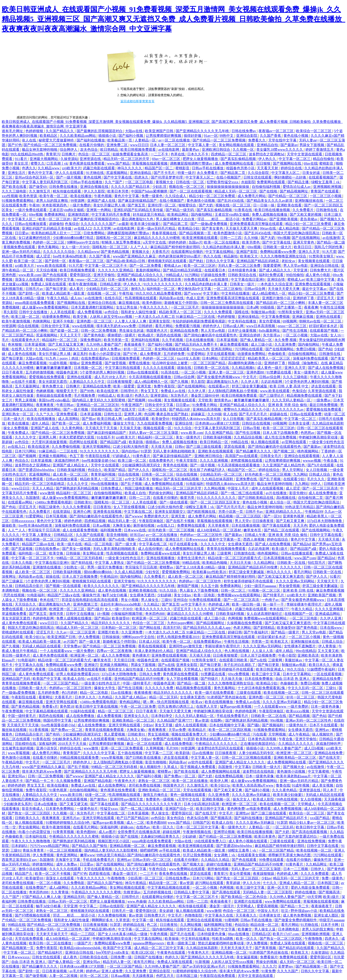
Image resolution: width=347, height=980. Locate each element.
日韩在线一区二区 (190, 182)
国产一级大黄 (126, 544)
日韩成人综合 (320, 474)
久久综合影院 (259, 173)
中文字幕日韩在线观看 (123, 368)
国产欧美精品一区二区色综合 (244, 897)
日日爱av (22, 233)
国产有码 (53, 734)
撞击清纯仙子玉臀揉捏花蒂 (160, 279)
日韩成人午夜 (256, 535)
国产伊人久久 (139, 470)
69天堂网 (314, 897)
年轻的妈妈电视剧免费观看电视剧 (199, 321)
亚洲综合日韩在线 (325, 266)
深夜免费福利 (91, 340)
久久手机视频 (173, 340)
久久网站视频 (215, 488)
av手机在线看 (170, 850)
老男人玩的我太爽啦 (52, 201)
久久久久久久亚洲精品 (116, 270)
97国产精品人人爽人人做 (42, 897)
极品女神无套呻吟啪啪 (40, 150)
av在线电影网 (169, 150)
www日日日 (139, 145)
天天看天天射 (268, 168)
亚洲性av (323, 730)
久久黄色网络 (73, 428)
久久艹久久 (45, 414)
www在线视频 (84, 326)
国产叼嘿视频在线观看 (33, 915)
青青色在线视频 (176, 465)
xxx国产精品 (320, 818)
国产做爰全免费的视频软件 (296, 920)
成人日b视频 (314, 748)
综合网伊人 (69, 150)
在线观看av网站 (20, 502)
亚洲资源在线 (91, 159)
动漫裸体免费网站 (57, 317)
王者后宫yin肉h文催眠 (67, 210)
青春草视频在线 (165, 233)
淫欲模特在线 (102, 409)
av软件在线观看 (201, 762)
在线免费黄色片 (162, 460)
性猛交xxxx (110, 809)
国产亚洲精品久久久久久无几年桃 (203, 131)
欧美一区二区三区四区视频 (230, 730)
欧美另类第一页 (117, 340)
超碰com (127, 827)
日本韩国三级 (328, 883)
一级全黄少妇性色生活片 (125, 558)
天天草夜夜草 (219, 525)
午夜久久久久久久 (154, 307)
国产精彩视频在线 (202, 512)
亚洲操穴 (91, 665)
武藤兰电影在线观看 (99, 168)
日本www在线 (135, 530)
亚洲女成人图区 (327, 915)
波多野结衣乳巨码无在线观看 (221, 748)
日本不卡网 (330, 925)
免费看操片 (269, 957)
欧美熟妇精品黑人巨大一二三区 (57, 233)
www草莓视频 (19, 753)
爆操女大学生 (124, 423)
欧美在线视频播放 (42, 419)
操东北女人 (242, 799)
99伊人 (316, 484)
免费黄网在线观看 (271, 182)
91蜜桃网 (231, 920)
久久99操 (251, 238)
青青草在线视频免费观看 (227, 549)
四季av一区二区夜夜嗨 (115, 651)
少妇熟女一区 (74, 567)
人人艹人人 (139, 247)
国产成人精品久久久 (275, 270)
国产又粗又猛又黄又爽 (66, 344)
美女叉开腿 (164, 725)
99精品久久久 (128, 739)
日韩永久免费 (150, 674)
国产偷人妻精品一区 (256, 340)
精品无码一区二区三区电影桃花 (40, 484)
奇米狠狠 (15, 344)
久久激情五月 (40, 191)
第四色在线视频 (169, 335)
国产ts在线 (117, 539)
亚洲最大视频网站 (44, 159)
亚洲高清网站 (222, 349)
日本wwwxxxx (196, 539)
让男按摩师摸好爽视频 (164, 136)
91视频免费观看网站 (18, 201)
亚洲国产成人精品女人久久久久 (240, 762)
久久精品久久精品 (216, 860)
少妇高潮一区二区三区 (146, 878)
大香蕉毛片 (161, 252)
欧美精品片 (198, 730)
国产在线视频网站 (306, 238)
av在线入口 (83, 228)
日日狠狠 (264, 163)
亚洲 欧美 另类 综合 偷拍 (288, 405)
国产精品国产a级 (114, 442)
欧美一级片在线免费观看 (215, 693)
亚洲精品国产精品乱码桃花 (258, 261)
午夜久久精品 (58, 298)
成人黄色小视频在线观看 (248, 841)
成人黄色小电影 (318, 275)
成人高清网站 (69, 419)
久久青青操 (60, 892)
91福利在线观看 (83, 711)
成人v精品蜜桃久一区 (269, 293)
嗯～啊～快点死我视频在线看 (166, 702)
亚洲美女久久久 (137, 716)
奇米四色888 (155, 614)
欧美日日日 (303, 247)
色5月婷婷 (70, 693)
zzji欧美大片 (72, 168)
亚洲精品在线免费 (185, 331)
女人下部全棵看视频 (130, 507)
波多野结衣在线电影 (259, 771)
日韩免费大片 (321, 270)
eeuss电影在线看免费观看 (35, 303)
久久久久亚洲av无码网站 (296, 581)
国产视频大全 (294, 767)
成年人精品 (41, 423)
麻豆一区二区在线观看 (89, 539)
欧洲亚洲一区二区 (85, 655)
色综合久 (22, 460)
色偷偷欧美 (277, 354)
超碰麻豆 (198, 414)
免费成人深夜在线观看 (49, 284)
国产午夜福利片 (256, 632)
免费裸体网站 (55, 214)
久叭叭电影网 (272, 382)
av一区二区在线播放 (174, 140)
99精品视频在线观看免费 (80, 758)
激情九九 (138, 289)
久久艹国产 (114, 182)
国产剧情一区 (56, 261)
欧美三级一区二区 (29, 261)
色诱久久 (29, 168)
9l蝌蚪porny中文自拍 (83, 242)
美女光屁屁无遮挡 (53, 382)
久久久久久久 (291, 567)
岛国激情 (33, 498)
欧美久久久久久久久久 (102, 586)
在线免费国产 (37, 888)
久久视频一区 (244, 150)
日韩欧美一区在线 (292, 563)
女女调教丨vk (225, 855)
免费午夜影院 (165, 386)
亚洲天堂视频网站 (97, 447)
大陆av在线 (134, 131)
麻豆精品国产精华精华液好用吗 (175, 247)
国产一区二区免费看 (146, 266)
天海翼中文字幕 (68, 860)
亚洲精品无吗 (74, 897)
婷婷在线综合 (270, 470)
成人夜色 (70, 957)
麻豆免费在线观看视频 (88, 669)
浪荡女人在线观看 (29, 279)
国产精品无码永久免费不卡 (197, 344)
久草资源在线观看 (322, 391)
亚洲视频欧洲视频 (328, 187)
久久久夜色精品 (285, 790)
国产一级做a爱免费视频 (209, 224)
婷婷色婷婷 (178, 242)
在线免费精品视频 (229, 776)
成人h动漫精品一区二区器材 (219, 530)
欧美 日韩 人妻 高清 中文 (289, 386)
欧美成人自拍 (136, 493)
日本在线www (331, 628)
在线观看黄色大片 (26, 340)
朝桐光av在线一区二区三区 (321, 321)
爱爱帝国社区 (81, 275)
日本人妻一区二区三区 (168, 145)
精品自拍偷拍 (324, 159)
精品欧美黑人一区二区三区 (181, 312)
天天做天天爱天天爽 (242, 228)
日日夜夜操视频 (96, 925)
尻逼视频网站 (117, 173)
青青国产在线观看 (325, 191)
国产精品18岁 (180, 409)
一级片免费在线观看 (31, 210)
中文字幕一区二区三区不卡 (106, 266)
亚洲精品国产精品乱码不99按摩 (253, 567)
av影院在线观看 (137, 419)
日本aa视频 (102, 525)
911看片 (21, 159)
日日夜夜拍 (102, 507)
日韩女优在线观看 (258, 177)
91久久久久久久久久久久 (163, 284)
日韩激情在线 (327, 210)
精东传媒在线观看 (67, 191)
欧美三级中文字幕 (321, 279)
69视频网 (290, 321)
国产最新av (289, 145)
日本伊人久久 (86, 697)
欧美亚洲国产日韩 (160, 131)
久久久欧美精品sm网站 (78, 136)
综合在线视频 (29, 326)
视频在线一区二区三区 (187, 187)
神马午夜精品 (136, 883)
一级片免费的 (81, 205)
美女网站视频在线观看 (237, 145)
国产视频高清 (222, 818)
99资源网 (78, 201)
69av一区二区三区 (167, 159)
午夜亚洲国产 (132, 405)
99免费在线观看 (197, 279)
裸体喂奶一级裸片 (122, 335)
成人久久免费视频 (116, 655)
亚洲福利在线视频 (146, 340)
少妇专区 (153, 572)
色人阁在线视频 (237, 651)
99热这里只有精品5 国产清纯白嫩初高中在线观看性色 (139, 855)
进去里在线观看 (324, 386)
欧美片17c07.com (286, 934)
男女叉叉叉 (150, 391)
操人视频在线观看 (265, 442)
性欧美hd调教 (223, 939)
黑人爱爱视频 (115, 734)
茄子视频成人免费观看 (198, 767)
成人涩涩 (44, 256)
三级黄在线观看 (249, 693)
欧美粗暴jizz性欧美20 (210, 572)
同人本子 (330, 790)
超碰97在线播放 (219, 864)
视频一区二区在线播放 (145, 539)
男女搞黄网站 (29, 827)
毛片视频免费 (85, 396)
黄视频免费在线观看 (20, 247)
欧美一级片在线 (70, 544)
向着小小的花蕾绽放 (105, 354)
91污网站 (192, 275)
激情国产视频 (188, 586)
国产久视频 (180, 382)
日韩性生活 (113, 414)
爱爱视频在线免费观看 (47, 377)
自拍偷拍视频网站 (303, 354)
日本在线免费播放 (259, 679)
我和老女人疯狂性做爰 (139, 312)
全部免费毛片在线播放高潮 (139, 832)
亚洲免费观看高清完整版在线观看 (257, 224)
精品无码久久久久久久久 (111, 623)
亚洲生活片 (17, 173)
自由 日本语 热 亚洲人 (293, 679)
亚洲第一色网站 (99, 210)
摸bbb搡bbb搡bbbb (98, 572)
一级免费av (322, 400)
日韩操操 (73, 553)
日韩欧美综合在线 (243, 275)
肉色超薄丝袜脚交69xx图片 (180, 256)
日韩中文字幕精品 (191, 929)
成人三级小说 (262, 344)
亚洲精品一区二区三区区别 (98, 405)
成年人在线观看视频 (268, 488)
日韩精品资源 (111, 284)
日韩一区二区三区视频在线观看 (247, 758)
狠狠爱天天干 (67, 391)
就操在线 (185, 368)
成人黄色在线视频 (22, 354)
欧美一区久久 (164, 827)
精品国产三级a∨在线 (39, 544)
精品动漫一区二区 (163, 883)
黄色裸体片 (141, 655)
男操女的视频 (267, 962)
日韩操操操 (111, 637)
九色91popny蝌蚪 (181, 623)
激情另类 (57, 614)
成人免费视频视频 (288, 809)
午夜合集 (331, 460)
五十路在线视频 (130, 753)
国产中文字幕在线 (118, 177)
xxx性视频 (10, 196)
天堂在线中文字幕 (283, 140)
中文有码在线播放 (236, 293)
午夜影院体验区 (152, 521)
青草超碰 (233, 883)
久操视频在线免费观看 (245, 623)
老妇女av (289, 261)
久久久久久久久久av (288, 409)
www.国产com (305, 558)
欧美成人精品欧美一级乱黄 (64, 293)
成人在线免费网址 (112, 785)
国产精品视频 (300, 716)
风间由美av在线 (172, 298)
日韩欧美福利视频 (218, 437)
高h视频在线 (286, 498)
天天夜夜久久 (247, 915)
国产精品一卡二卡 (40, 781)
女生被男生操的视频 (18, 748)
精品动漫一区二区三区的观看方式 (235, 558)
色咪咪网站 (42, 321)
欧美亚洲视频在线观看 (200, 238)
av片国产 (70, 642)
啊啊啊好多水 (103, 920)
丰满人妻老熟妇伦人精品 (154, 651)
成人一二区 (136, 823)
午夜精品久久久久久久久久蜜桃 (74, 836)
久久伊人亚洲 (331, 618)
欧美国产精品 (115, 470)
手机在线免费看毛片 (233, 716)
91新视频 (202, 962)
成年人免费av (111, 349)
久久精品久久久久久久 (296, 744)
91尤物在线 (95, 173)
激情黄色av (223, 400)
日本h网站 (210, 358)
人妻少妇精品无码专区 (257, 753)
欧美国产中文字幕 (47, 679)
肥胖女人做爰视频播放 (201, 159)
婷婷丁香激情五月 (320, 150)
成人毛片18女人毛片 (111, 377)
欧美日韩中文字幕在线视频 (97, 706)
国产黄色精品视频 (115, 252)
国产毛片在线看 (183, 934)
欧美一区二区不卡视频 (53, 874)
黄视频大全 (165, 182)
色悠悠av (308, 433)
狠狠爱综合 (188, 205)
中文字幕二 (89, 906)
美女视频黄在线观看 (314, 261)
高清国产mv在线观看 (242, 456)
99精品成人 (174, 275)
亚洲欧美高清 (308, 655)
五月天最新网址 (28, 386)
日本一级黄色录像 (122, 279)
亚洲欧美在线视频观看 (216, 451)
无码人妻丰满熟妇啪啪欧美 (174, 451)
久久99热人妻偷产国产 (104, 344)
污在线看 (260, 734)
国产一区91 (272, 516)
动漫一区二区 (335, 414)
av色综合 (112, 312)
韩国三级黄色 (50, 507)
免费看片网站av (255, 219)
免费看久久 (257, 140)
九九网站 (300, 474)
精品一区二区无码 (164, 697)
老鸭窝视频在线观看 (247, 460)
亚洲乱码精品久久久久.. (284, 512)
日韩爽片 (69, 154)
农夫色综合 (89, 150)
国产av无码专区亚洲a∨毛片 (204, 966)
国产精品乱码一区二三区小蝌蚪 (281, 303)
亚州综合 (180, 600)
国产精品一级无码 (180, 210)
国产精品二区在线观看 (282, 530)
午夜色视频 (103, 196)
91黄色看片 (142, 456)
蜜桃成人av (173, 266)
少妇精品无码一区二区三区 (108, 289)
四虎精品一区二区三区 (229, 154)
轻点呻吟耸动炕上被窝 (170, 363)
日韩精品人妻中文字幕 (192, 892)
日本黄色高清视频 (262, 739)
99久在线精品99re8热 (27, 154)
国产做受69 (38, 187)
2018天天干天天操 (73, 744)
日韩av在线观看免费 (306, 414)
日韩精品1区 (64, 535)
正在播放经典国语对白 (258, 744)
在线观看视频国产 (323, 177)
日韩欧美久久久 (28, 818)
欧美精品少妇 (189, 228)
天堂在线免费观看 (29, 939)
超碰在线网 (172, 832)
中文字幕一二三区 (159, 753)
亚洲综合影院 (247, 136)
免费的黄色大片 (157, 516)
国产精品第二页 (233, 173)
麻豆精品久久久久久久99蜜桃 (157, 238)
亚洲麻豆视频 (303, 317)
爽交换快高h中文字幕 (195, 289)
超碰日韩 (235, 632)
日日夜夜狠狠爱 (120, 382)
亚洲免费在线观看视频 (313, 284)
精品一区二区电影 (99, 544)
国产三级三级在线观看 (204, 447)
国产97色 (15, 145)
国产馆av (89, 419)
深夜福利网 (47, 744)
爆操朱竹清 (92, 595)
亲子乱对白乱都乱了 (240, 665)
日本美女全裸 (299, 423)
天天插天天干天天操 (102, 428)
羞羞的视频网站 (148, 270)
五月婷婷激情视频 (40, 372)
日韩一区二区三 (234, 590)
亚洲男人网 (133, 414)
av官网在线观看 (294, 442)
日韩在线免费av (244, 131)
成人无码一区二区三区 (298, 962)
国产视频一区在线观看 (64, 586)
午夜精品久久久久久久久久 (217, 744)
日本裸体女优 (270, 915)
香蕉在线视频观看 (153, 646)
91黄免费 (268, 971)
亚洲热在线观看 (329, 317)
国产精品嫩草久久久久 (254, 451)
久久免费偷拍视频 (66, 447)
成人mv (77, 298)
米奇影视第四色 (55, 205)
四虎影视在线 (100, 874)
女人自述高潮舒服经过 (265, 614)
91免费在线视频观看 (205, 600)
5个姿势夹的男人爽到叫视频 (103, 372)
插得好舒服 (193, 136)
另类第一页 (260, 642)
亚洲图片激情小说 (277, 298)
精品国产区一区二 (159, 168)
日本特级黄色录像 (243, 270)
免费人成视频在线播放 (270, 214)
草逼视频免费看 (15, 614)
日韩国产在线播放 (149, 957)
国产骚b (254, 725)
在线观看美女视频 (252, 855)
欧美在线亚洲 (108, 391)
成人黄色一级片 (270, 368)
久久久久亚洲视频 (214, 460)
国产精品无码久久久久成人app (207, 628)
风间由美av (178, 762)
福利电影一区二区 (161, 289)
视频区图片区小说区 (114, 841)
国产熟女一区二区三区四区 (29, 813)
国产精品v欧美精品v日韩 (126, 261)
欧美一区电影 (205, 595)
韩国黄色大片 (157, 331)
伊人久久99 (252, 883)
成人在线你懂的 (151, 549)
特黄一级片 (186, 173)
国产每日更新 (57, 289)
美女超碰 (167, 911)
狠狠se (74, 363)
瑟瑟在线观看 (235, 447)
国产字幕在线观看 (277, 525)
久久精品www (49, 168)
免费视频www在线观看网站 (239, 595)
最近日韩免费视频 (324, 405)
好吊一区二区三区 (138, 349)
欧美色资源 (29, 196)
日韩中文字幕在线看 (326, 535)
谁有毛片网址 (13, 131)
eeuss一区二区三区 (92, 279)
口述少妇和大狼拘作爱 (131, 447)
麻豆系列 (80, 354)
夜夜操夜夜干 (135, 344)
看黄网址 (46, 697)
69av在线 (311, 163)
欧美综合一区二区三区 (314, 131)
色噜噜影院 (194, 915)
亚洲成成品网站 (328, 614)
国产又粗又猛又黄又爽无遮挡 (281, 577)
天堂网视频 (278, 734)
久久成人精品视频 (129, 572)
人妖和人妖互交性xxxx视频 (111, 317)
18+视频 (103, 614)
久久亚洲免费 (285, 344)
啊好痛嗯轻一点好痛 (291, 177)
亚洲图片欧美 (109, 632)
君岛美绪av (309, 219)
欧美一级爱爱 (124, 386)
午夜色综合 (158, 869)
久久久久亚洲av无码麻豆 (282, 702)
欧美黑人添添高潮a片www (253, 785)
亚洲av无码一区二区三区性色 (309, 720)
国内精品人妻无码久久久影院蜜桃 (99, 400)
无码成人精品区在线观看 (42, 646)
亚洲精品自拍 (268, 145)
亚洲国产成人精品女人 (71, 465)
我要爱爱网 (272, 266)
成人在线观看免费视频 (81, 530)
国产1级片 (95, 609)
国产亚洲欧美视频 (284, 219)
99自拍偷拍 (295, 275)
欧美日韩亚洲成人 (271, 669)
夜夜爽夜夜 (45, 405)
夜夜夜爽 (311, 307)
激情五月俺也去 (156, 795)
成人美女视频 (323, 785)
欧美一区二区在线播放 (222, 242)
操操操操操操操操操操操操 (228, 187)
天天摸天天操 (162, 447)
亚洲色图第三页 (86, 604)
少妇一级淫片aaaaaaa (260, 586)
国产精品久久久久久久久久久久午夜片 (152, 804)
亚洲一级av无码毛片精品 (157, 228)
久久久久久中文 (213, 544)
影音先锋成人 (33, 809)
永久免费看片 (208, 173)
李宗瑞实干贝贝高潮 (44, 530)
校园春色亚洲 (67, 372)
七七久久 (270, 883)
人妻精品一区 (146, 140)
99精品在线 (240, 442)
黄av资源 (202, 720)
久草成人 (171, 767)
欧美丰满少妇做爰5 (146, 224)
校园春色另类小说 (241, 168)
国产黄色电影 (95, 335)
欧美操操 (172, 939)
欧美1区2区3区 (143, 952)
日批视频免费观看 (126, 358)
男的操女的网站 (161, 493)
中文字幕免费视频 (276, 317)
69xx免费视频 (239, 674)
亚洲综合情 (276, 279)
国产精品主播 (299, 182)
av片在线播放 (277, 493)
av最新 (124, 224)
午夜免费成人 (19, 433)
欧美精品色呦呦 (215, 563)
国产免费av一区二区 (67, 730)
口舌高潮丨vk (57, 163)
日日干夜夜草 (13, 372)
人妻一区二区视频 (64, 976)
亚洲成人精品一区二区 (297, 883)
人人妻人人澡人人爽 (131, 321)
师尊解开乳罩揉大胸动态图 (290, 855)
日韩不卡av (255, 512)
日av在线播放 (122, 693)
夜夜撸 (41, 669)
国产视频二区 (285, 451)
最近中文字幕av (315, 289)
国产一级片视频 (69, 177)
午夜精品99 (314, 512)
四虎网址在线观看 (84, 442)
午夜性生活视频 (332, 307)
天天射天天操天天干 (52, 934)
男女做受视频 (290, 586)
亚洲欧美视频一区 (216, 799)
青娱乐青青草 (34, 850)
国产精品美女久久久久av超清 (270, 201)
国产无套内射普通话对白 (298, 836)
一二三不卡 (160, 154)
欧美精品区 (49, 136)
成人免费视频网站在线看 (235, 163)
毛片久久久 (316, 479)
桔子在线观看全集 (184, 544)
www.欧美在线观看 (52, 266)
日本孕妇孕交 (162, 716)
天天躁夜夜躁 (335, 799)
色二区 (152, 925)
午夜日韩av (65, 405)
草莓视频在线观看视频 (150, 163)
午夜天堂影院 (187, 460)
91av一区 (211, 136)
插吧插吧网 (24, 669)
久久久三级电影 (15, 191)
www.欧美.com (30, 275)
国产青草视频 (266, 948)
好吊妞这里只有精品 (149, 214)
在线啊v (217, 720)
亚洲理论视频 (225, 832)
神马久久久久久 (130, 168)
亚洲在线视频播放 (161, 558)
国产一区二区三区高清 (320, 488)
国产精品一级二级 (331, 242)
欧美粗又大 (249, 256)
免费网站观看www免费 (279, 252)
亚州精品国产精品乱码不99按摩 (139, 679)
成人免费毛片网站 (252, 196)
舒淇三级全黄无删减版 (250, 386)
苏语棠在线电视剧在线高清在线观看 (90, 600)
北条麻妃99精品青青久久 (160, 836)
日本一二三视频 (296, 869)
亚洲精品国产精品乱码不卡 (287, 818)
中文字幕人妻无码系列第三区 (45, 182)
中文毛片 (250, 377)
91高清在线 (170, 372)
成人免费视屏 (151, 354)
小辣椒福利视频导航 (127, 614)
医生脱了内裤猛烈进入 (208, 470)
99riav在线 (268, 228)
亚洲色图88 (256, 372)
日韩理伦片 (130, 391)
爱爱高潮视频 (268, 906)
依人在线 (29, 140)
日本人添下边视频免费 (281, 433)
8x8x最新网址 (270, 331)
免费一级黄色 (152, 196)
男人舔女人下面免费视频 (199, 590)
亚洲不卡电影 (64, 321)
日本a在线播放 (46, 804)
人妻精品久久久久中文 (87, 382)
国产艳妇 (197, 261)
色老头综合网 (198, 818)
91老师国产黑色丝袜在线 (227, 697)
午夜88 (35, 205)
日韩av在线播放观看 (31, 224)
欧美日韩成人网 (110, 419)
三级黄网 (224, 553)
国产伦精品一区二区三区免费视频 (220, 140)
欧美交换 (81, 317)
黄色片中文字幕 (41, 173)
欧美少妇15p (36, 637)
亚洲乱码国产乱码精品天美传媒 (139, 210)
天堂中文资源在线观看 (305, 154)
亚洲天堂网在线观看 (62, 702)
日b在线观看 (58, 669)
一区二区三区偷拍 (228, 289)
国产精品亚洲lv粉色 (100, 929)
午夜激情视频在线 (197, 832)
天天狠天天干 (328, 581)
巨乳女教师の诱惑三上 (176, 706)
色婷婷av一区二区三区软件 (201, 535)
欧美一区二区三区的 (55, 219)
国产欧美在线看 (15, 187)
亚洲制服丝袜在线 (309, 201)
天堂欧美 (205, 400)
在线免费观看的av (95, 358)
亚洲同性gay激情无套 (186, 646)
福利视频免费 (111, 530)
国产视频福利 (273, 725)
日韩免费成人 (112, 488)
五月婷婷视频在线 (158, 892)
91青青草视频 (64, 832)
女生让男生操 (127, 307)
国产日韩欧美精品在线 (256, 498)
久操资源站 (69, 159)
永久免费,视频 (286, 340)
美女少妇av (183, 595)
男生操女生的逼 (132, 331)
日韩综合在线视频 (256, 423)
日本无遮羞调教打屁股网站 (93, 307)
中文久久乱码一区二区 (306, 688)
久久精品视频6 (243, 368)
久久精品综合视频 (248, 437)
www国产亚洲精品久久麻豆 (135, 256)
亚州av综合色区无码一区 (35, 177)
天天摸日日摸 (125, 660)
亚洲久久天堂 (309, 252)
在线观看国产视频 (324, 331)
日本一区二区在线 (153, 409)
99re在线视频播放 (105, 484)
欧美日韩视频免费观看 (139, 150)
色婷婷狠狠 (35, 131)
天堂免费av (72, 646)
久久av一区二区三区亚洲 (76, 632)
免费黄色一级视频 (160, 799)
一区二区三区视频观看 (65, 850)
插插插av (153, 442)
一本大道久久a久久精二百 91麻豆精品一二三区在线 (175, 317)
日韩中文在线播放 (34, 312)
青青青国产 (72, 753)
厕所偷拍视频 (144, 525)
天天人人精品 (43, 488)
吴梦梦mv (286, 966)
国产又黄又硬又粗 (74, 804)
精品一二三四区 (83, 934)
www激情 (47, 493)
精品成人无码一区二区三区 (236, 191)
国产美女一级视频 (77, 549)
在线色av (144, 827)
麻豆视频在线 (129, 303)
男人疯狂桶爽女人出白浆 (176, 219)
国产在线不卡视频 (181, 521)
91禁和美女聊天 (322, 256)
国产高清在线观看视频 (310, 832)
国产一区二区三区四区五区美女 (216, 502)
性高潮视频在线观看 (141, 298)
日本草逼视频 (227, 340)
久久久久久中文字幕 (99, 753)
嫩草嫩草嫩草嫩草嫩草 (54, 368)
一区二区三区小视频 (326, 196)
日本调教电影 (289, 929)
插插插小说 (108, 136)
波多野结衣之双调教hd (267, 154)
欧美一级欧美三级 (182, 943)
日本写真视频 (57, 516)
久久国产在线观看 (90, 535)
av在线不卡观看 (24, 382)
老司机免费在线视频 (145, 785)
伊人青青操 (328, 646)
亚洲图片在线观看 (249, 901)
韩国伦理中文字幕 (60, 279)
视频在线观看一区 (158, 428)
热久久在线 (213, 256)
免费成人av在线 (173, 391)
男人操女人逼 (265, 929)
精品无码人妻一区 (123, 521)
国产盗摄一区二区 (65, 331)
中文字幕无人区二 (286, 173)
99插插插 (268, 307)
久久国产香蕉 (271, 136)
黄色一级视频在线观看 (188, 795)
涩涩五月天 (326, 298)
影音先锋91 (298, 493)
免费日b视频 (306, 349)
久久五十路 (210, 586)
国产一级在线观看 (174, 502)
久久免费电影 (74, 883)
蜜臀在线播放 (140, 363)
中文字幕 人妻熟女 (37, 535)
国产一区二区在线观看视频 (191, 191)
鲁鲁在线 (283, 785)
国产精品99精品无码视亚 (183, 270)
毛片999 (173, 748)
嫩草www (88, 855)
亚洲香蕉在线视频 (108, 512)
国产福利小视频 (131, 136)
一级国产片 (83, 943)
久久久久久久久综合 (59, 252)
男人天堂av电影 (296, 266)
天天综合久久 (26, 604)
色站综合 (242, 925)
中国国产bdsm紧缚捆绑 (149, 191)
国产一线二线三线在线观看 (242, 493)
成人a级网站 (59, 888)
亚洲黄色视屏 (294, 516)
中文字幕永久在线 (29, 665)
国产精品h (102, 618)
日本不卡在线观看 (324, 725)
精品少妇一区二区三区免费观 (212, 196)
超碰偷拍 (56, 224)
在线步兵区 (114, 298)
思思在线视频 (14, 595)
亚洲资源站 (160, 396)
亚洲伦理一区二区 (162, 205)
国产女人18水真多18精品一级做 (201, 567)
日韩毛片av (35, 289)
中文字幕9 (211, 293)
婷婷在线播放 (306, 892)
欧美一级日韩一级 (247, 604)
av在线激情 (331, 238)
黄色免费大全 (53, 386)
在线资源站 (62, 512)
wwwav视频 (312, 460)
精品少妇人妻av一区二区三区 (312, 823)
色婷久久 (172, 957)
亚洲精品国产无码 (16, 679)
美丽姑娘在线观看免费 (54, 396)
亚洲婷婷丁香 (304, 298)
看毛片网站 (164, 326)
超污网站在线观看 (210, 883)
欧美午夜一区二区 (54, 196)
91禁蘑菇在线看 (279, 372)
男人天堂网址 (293, 470)
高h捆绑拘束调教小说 (245, 363)
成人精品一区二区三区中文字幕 (159, 948)
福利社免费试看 (272, 275)
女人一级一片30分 (76, 247)
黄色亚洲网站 (67, 855)
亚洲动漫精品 (141, 173)
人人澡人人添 (263, 651)
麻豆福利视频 (13, 539)
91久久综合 (183, 428)
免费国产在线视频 (167, 739)
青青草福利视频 (104, 474)
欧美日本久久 (320, 665)
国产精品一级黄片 (285, 632)
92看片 (335, 577)
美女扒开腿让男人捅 (110, 205)
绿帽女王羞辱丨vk (326, 182)
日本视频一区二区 (89, 368)
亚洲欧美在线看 (290, 205)
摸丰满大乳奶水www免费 (117, 326)
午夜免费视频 (13, 711)
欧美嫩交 (245, 929)
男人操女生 (150, 600)
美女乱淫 (21, 163)
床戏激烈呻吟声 (67, 460)
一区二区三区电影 (139, 182)
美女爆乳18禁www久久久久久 (280, 150)
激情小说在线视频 (33, 869)
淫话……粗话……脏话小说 (219, 219)
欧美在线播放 (81, 196)
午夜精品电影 (13, 762)
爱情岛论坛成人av (297, 187)
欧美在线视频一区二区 (282, 693)
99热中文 (227, 136)
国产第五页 (137, 205)
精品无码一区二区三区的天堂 (127, 159)
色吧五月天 (165, 976)
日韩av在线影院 (112, 906)
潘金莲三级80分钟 (205, 396)
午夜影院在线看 (98, 456)
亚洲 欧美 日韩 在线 (299, 590)
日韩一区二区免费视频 (99, 331)
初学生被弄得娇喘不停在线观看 (249, 581)
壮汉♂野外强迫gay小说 (300, 911)
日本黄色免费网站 (60, 809)
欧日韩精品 (110, 150)
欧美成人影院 (264, 799)
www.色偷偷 (137, 901)
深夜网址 (9, 577)
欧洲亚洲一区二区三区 (67, 609)
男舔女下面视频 (312, 145)
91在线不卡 (106, 437)
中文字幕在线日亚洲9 (248, 279)
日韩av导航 (252, 428)
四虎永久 (142, 177)
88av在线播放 (239, 934)
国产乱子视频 (270, 479)
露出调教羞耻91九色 (138, 219)
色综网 (149, 414)
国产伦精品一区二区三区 (288, 196)
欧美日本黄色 (265, 836)
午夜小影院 (287, 655)
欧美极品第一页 (120, 140)
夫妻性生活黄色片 (192, 558)
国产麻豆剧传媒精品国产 (138, 201)
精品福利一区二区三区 (60, 340)
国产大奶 (206, 205)
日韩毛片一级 (123, 911)
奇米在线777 (50, 600)
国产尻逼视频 (22, 549)
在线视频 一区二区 (102, 293)
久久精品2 (152, 604)
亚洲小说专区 (47, 748)
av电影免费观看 (259, 809)
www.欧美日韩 (71, 795)
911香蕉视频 (39, 730)
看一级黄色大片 (234, 827)
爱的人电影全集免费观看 (311, 888)
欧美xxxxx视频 (298, 711)
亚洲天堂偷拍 (104, 275)
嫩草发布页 (253, 530)
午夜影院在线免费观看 (218, 976)
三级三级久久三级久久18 (78, 349)
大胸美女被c (122, 525)
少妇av (148, 725)
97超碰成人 (122, 456)
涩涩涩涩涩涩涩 (233, 358)
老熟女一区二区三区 (154, 781)
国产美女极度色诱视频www (219, 377)
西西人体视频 (254, 539)
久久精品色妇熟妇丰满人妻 (224, 247)
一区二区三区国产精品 (208, 363)
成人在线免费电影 (179, 744)
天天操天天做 (131, 428)
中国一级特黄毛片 (137, 683)
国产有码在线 (82, 563)
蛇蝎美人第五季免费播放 (121, 242)
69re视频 (36, 214)
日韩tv (180, 447)
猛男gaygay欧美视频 (236, 706)
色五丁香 (77, 456)
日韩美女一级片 (243, 284)
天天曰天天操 (241, 563)
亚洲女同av (17, 776)
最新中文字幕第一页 (225, 539)
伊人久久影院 (95, 191)
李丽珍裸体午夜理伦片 (305, 604)
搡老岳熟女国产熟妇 (173, 414)
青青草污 (53, 154)
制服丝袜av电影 (264, 312)
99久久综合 (296, 669)
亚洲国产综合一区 (180, 809)
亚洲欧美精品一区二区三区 (134, 720)
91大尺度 (329, 252)
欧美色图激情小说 (228, 233)
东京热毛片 (180, 396)
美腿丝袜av (294, 660)
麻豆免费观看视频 (235, 344)
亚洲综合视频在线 (95, 187)
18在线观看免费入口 (210, 841)
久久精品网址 (264, 563)
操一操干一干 (274, 604)
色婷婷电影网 (44, 618)
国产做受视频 (116, 363)
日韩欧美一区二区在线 (212, 368)
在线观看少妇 (294, 479)
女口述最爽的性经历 (35, 238)
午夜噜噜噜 (117, 878)
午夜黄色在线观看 (172, 952)
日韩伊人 (318, 869)
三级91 (166, 600)
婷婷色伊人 (212, 326)
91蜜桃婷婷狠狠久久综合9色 (68, 823)
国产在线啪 (269, 191)
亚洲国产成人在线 (102, 201)
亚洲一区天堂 (278, 888)
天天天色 (300, 525)
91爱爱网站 (196, 354)
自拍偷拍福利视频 (266, 187)
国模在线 (242, 312)
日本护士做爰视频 (243, 331)
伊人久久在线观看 (70, 173)
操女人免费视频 (16, 428)
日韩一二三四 (231, 238)
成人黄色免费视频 (297, 915)
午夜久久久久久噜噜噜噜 (31, 841)
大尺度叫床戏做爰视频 (50, 442)
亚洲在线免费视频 (312, 841)
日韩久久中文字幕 (220, 261)
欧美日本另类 (118, 191)
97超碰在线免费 (214, 275)
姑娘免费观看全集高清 (131, 154)
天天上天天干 (71, 335)
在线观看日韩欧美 (234, 660)
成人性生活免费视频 (281, 437)
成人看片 (77, 289)
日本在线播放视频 (200, 340)
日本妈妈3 (20, 846)
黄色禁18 (67, 706)
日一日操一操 (264, 205)
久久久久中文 (26, 437)
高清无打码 (172, 628)
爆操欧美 (9, 525)
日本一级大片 (14, 419)
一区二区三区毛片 (185, 307)
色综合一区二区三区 (94, 154)
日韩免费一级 (121, 957)
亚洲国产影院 (247, 252)
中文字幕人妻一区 (202, 145)
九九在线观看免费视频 (155, 423)
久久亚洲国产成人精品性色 (284, 465)
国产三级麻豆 (13, 581)
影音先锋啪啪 (118, 535)
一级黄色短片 (297, 725)
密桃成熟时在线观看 (18, 632)
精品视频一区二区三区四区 (240, 516)
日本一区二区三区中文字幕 (198, 827)
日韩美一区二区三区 (158, 474)
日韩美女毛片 (271, 456)
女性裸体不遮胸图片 (300, 646)
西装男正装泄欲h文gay (20, 860)
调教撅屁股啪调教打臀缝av (192, 163)
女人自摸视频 (311, 799)
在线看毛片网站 (86, 827)
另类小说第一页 (231, 512)
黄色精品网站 (130, 702)
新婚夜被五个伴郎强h (181, 303)
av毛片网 (77, 971)
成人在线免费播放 (323, 493)
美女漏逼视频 (247, 957)
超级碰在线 (279, 414)
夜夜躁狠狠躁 (264, 874)
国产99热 (88, 391)
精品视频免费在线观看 (305, 396)
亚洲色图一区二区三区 (95, 321)
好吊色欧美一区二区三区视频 (268, 474)
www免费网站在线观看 (187, 869)
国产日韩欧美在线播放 (144, 758)
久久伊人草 (250, 382)
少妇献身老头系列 (66, 739)
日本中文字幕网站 (297, 674)
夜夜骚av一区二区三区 (277, 131)
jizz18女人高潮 (189, 358)
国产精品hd (302, 544)
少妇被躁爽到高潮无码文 (141, 465)
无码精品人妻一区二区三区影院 (268, 892)
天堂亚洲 (301, 270)
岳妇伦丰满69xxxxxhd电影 (121, 604)
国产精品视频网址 (294, 191)
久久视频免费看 (69, 781)
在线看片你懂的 (92, 145)
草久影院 (10, 312)
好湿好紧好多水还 (324, 326)
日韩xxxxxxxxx (23, 521)
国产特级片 (210, 679)
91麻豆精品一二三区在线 (58, 451)
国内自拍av (130, 451)
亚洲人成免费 (112, 971)
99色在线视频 (287, 799)
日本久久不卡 (198, 154)
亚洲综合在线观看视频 (302, 456)
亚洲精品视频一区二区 (128, 846)
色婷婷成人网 (219, 604)
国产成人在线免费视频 (326, 368)
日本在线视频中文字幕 (227, 725)
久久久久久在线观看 (159, 368)
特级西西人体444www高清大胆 (196, 419)
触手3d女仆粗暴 (115, 595)
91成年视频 (58, 363)
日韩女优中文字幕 (56, 326)
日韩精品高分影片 (29, 586)
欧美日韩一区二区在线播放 (51, 943)
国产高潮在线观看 (227, 892)
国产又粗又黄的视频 (306, 214)
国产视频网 (137, 400)
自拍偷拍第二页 (311, 498)
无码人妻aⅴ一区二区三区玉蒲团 (154, 433)
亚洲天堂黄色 (304, 242)
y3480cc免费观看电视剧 (54, 502)
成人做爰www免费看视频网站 (46, 307)
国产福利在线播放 (91, 140)
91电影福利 (195, 484)
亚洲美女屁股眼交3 (170, 512)
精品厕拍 (231, 256)
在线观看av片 (219, 386)
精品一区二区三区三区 (116, 711)
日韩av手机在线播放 (208, 168)
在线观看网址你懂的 (187, 252)
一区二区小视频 (296, 335)
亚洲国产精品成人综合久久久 (141, 275)
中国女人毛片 (239, 488)
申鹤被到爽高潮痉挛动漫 (319, 437)
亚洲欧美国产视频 (322, 595)
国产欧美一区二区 (66, 423)
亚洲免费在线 (247, 479)
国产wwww (193, 293)
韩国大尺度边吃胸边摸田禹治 (297, 233)
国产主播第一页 (290, 307)
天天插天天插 (329, 539)
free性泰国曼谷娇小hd (99, 460)
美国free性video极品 (54, 400)
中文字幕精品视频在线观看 (47, 711)
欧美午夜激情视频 (83, 284)
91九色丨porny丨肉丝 (63, 358)
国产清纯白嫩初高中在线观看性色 (211, 335)
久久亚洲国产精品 (219, 433)
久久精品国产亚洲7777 (175, 720)
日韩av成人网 (234, 326)
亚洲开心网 (82, 512)
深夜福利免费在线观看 (311, 358)
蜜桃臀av (167, 567)
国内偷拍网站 (202, 214)
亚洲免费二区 (118, 145)
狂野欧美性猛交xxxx (223, 182)
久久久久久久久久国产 (99, 224)
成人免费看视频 (90, 312)
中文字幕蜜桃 (319, 771)
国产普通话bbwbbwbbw (37, 470)
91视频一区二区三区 (265, 590)
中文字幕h (243, 767)
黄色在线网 (93, 177)
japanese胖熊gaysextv (149, 943)
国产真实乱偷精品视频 (239, 159)
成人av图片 (107, 832)
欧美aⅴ (197, 702)
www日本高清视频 (261, 326)
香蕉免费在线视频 (173, 874)
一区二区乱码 (283, 827)
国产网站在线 (150, 628)
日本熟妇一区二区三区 (120, 628)
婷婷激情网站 (51, 409)
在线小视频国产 (229, 177)
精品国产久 (24, 874)
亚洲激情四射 (79, 214)
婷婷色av (93, 971)
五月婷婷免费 (174, 354)
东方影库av (272, 335)
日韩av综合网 (255, 289)
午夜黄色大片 (125, 781)
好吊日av (137, 535)
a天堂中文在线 (155, 242)
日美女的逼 (312, 173)
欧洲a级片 (146, 335)
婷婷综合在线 (292, 168)
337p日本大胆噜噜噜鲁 (325, 521)
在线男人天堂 (22, 349)
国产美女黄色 (213, 228)
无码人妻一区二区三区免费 (240, 266)
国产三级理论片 (272, 396)
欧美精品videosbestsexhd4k (81, 948)
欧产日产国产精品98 (133, 818)
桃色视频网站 (308, 451)
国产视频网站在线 (287, 163)
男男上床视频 (26, 400)
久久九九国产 (288, 971)
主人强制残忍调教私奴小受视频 (233, 391)
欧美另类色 (251, 242)
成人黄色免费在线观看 (20, 623)
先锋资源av (132, 892)
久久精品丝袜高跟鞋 (328, 423)
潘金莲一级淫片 (125, 874)
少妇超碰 (165, 595)
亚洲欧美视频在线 (143, 590)
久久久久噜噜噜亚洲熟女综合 (284, 256)
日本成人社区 (150, 642)
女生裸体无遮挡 (241, 544)
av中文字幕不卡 (138, 479)
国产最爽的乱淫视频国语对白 (100, 131)
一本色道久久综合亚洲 (275, 284)
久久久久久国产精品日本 (131, 187)
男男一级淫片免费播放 (105, 567)
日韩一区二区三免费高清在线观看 (227, 303)
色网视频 (235, 618)
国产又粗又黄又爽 (291, 521)
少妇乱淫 (160, 187)
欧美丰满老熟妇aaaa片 (294, 776)
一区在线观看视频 (328, 674)
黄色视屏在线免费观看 (87, 163)
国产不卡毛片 (165, 173)
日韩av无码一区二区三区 (152, 860)
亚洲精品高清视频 (207, 409)
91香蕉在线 (244, 210)
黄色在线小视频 (296, 136)
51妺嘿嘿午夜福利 (322, 669)
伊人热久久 (268, 159)
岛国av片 (196, 242)
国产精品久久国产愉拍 (90, 846)
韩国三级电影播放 (139, 488)
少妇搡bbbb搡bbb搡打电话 (73, 238)
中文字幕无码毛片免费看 (111, 214)
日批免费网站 (94, 233)
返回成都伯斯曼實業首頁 (137, 101)
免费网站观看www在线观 (161, 553)
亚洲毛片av (72, 818)
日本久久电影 (22, 563)
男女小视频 (130, 600)
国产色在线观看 (55, 275)
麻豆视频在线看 (31, 702)
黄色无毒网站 (49, 247)
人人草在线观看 (63, 312)
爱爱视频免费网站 (176, 572)
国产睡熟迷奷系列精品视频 (77, 488)
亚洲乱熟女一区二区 (18, 414)
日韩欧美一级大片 (278, 247)
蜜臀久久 (38, 163)
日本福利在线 (36, 836)
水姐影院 (248, 182)
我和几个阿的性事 (329, 247)
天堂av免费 (178, 730)
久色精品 (106, 697)
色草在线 (178, 154)
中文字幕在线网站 (220, 252)
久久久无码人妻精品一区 (292, 400)
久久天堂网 (102, 228)
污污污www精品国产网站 (50, 846)
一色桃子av (271, 600)
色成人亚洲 (195, 298)
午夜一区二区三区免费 (139, 706)
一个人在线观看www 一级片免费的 (67, 651)
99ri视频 (284, 238)
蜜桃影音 (327, 163)
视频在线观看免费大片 (189, 734)
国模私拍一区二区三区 (114, 238)
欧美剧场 (136, 442)
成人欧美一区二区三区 (71, 474)
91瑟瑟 (146, 451)
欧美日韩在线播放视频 (273, 210)
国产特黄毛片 (274, 595)
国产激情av (99, 799)
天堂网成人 (193, 669)
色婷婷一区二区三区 (49, 242)
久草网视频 (155, 748)
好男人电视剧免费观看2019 (179, 637)
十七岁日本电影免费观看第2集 (262, 688)
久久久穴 (269, 966)
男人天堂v (243, 521)
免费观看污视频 (188, 326)
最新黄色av (191, 150)
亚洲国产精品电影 (98, 781)
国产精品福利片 (50, 952)
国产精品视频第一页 (195, 233)
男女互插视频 (159, 734)
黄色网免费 (236, 809)
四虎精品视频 (95, 521)
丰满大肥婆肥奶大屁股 (77, 437)
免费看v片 (50, 706)
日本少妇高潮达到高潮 (202, 804)
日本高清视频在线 (278, 558)
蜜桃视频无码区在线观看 (168, 261)
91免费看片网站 (205, 405)
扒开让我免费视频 (198, 855)
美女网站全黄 (94, 553)
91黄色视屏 (58, 790)
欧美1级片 (125, 396)
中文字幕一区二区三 (295, 159)
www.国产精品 (119, 163)
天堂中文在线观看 (105, 465)
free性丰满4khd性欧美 (70, 256)
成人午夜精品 (299, 734)
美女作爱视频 (270, 321)
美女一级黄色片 (307, 372)
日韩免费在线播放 (64, 187)
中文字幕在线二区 (139, 512)
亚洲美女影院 (160, 321)
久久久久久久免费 (160, 688)
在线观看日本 (215, 270)
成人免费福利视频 (97, 423)
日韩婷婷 (146, 326)
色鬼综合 (72, 224)
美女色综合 (176, 818)
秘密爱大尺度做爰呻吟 (57, 140)
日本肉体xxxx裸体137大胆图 (218, 423)
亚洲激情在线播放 (47, 567)
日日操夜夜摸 (263, 521)
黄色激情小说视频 (201, 201)
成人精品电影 (289, 228)
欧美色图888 (152, 303)
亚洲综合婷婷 (250, 335)
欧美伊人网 (220, 781)
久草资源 (123, 920)
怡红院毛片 (317, 563)
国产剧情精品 (264, 628)
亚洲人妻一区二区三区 (227, 372)
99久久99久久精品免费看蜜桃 (159, 293)
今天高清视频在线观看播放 (150, 377)
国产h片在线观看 (321, 465)
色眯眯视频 (45, 391)
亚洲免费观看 (92, 363)
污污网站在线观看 (249, 349)
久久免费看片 (303, 210)
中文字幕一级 (143, 920)
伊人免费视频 (89, 637)
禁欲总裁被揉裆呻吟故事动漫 (221, 943)
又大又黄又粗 (329, 651)
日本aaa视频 (121, 976)
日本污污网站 (26, 451)
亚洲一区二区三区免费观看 (122, 748)
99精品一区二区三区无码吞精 (80, 558)
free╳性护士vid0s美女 (113, 952)
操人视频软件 (323, 734)
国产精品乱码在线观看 (297, 948)
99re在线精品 (306, 651)
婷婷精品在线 (134, 925)
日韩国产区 (201, 823)
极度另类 (188, 498)
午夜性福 (126, 293)
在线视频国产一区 (299, 614)
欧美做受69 (161, 419)
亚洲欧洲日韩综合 (216, 150)
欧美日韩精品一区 (214, 442)
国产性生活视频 (295, 331)
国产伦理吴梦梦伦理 (167, 177)
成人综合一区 (281, 502)
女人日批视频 (234, 419)
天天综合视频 (47, 270)
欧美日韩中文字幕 (211, 809)
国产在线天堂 (125, 409)
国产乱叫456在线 (231, 201)
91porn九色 (201, 349)
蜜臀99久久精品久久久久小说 (247, 409)
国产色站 (325, 349)
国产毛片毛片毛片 (253, 414)
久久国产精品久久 (60, 131)
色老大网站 (243, 628)
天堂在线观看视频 (221, 354)
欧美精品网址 (178, 214)
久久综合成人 (176, 196)
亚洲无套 (145, 386)
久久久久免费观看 (218, 312)
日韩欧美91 (83, 502)
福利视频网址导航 (218, 925)
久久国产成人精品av (131, 697)
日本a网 (252, 307)
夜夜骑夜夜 (143, 693)
